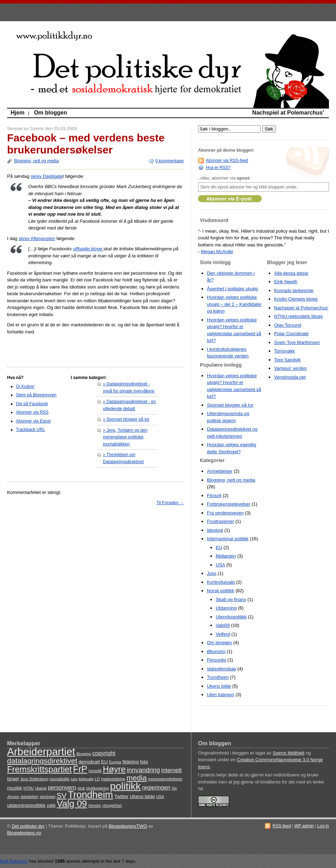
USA (220, 565)
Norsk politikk (221, 591)
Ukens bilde (219, 686)
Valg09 (223, 625)
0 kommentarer (170, 161)
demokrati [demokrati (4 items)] (89, 762)
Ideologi (215, 530)
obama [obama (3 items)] (41, 788)
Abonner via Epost (33, 421)
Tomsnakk (285, 351)
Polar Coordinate (291, 334)
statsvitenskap (221, 669)
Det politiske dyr (28, 826)
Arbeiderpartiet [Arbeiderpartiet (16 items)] (41, 752)
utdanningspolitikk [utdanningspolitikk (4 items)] (26, 805)
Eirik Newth (286, 282)
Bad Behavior (14, 861)
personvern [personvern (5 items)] (62, 788)
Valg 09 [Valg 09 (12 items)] (72, 804)
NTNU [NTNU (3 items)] (29, 788)
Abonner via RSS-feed (227, 161)
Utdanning (226, 608)
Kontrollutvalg (221, 582)
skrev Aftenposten (37, 238)
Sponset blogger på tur (230, 405)
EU (219, 547)
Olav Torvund (288, 325)
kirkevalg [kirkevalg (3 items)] (86, 779)
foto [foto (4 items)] (144, 762)
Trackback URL (30, 430)
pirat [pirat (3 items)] (81, 788)
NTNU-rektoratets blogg (298, 316)
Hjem (18, 113)
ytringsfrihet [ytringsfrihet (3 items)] (112, 805)
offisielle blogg (88, 249)
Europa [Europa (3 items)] (115, 762)
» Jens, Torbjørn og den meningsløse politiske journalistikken (125, 437)
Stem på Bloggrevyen (36, 395)
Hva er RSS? (218, 168)
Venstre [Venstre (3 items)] (95, 805)
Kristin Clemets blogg (296, 299)
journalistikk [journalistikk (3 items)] (60, 779)
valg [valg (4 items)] (51, 805)
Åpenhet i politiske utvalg (232, 289)
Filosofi (214, 496)
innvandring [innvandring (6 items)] (143, 770)
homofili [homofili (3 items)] (95, 771)
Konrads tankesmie (294, 290)
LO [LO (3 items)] (97, 779)
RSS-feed (282, 826)
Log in (323, 826)
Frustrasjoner (221, 521)
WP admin (304, 826)
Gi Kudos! (25, 386)
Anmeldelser (220, 471)
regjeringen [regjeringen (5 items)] (156, 788)
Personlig (216, 660)
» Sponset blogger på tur (126, 419)
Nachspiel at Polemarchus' (288, 113)
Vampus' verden (291, 368)
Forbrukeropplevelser (229, 504)
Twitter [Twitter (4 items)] (121, 796)
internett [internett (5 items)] (172, 770)
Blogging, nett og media (36, 161)
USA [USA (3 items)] (160, 797)
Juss (212, 573)
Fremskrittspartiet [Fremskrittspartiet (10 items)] (39, 769)
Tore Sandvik (287, 360)
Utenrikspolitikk (231, 617)
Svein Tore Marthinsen (297, 342)
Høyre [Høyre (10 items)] (114, 769)
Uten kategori (221, 695)
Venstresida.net (290, 377)
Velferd (223, 634)
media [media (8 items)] (137, 778)
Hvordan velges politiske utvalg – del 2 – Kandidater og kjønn (234, 304)
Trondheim (218, 677)
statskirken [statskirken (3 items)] (30, 797)
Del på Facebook (32, 404)
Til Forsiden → (170, 503)
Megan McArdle (217, 252)
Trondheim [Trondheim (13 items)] (91, 795)
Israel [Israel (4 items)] (13, 779)
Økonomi (216, 651)
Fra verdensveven (225, 513)
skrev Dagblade (47, 176)
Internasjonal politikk (228, 539)
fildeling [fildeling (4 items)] (131, 762)
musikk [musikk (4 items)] (15, 788)
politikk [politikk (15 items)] (125, 786)
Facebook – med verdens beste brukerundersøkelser (86, 144)
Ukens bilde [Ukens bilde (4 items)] (142, 796)
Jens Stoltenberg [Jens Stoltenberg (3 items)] (34, 779)
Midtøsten (226, 556)
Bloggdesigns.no (24, 833)
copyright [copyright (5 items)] (104, 753)
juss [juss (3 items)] (74, 779)
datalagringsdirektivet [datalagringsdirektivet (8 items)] (42, 761)
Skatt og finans (231, 599)
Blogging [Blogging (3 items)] (84, 754)
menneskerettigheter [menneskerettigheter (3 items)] (165, 779)
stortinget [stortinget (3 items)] (48, 797)
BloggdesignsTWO (128, 826)
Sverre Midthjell (289, 753)
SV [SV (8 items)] (62, 795)
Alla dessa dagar (291, 273)
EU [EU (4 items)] (105, 762)
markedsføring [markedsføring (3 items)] (113, 779)
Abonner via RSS (32, 412)
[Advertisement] (48, 349)
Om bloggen (50, 113)
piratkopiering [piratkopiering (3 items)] (97, 788)
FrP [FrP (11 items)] (80, 769)
